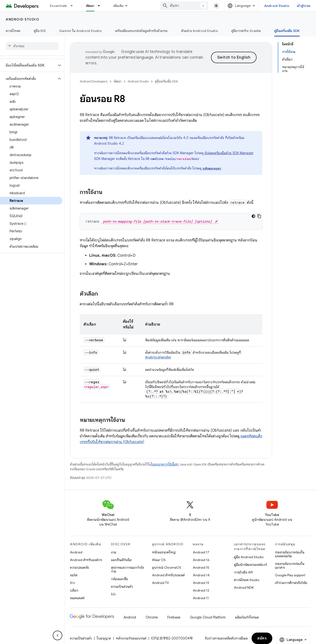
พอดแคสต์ (77, 598)
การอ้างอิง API (243, 572)
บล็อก (74, 590)
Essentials (59, 6)
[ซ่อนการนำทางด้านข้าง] (58, 635)
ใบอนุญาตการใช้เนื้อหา (165, 464)
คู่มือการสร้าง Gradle (246, 31)
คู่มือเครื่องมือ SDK (166, 81)
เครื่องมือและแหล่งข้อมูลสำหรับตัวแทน (141, 31)
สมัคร (262, 638)
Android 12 (201, 590)
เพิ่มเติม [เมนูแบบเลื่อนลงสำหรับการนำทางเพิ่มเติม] (118, 6)
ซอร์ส (74, 575)
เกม (114, 552)
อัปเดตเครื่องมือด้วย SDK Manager (229, 153)
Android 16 (201, 560)
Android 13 (201, 583)
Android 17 (201, 552)
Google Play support (290, 575)
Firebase (174, 617)
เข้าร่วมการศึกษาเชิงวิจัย (291, 583)
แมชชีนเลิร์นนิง (121, 560)
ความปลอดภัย (79, 567)
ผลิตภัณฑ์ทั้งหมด (247, 617)
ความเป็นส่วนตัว (122, 587)
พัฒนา (118, 81)
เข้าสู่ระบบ (304, 6)
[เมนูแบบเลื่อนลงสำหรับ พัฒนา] (101, 6)
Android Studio (277, 6)
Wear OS (159, 560)
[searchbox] (32, 46)
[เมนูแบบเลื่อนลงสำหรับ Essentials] (74, 6)
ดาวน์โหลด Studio (247, 580)
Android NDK (244, 588)
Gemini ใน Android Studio (80, 31)
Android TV (161, 583)
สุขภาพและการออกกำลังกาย (127, 569)
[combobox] (184, 6)
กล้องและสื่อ (119, 579)
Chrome (152, 617)
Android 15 (201, 567)
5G (113, 594)
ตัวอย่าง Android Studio (200, 31)
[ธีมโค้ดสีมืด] (253, 216)
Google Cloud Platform (208, 617)
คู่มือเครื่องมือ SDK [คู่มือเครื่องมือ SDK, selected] (287, 31)
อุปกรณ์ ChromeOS (167, 567)
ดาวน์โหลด (13, 31)
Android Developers (94, 81)
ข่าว (72, 583)
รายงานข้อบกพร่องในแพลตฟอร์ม (290, 554)
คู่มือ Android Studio (249, 557)
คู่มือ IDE (40, 31)
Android (76, 552)
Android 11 (201, 598)
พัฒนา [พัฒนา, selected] (90, 6)
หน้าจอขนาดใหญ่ (164, 552)
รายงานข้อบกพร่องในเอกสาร (290, 566)
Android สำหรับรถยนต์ (168, 575)
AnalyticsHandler (158, 357)
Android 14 (201, 575)
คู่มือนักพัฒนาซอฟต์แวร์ (250, 565)
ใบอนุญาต (104, 638)
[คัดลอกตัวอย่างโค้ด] (259, 216)
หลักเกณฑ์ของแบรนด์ (131, 638)
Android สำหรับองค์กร (86, 560)
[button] (28, 65)
